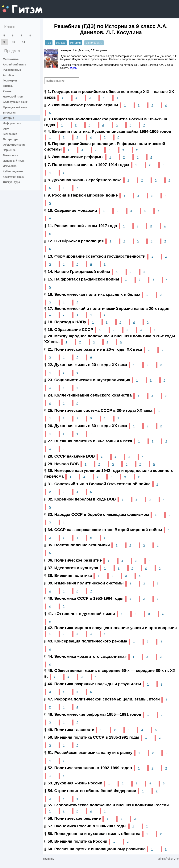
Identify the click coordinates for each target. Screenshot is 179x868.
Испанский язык (14, 161)
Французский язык (15, 107)
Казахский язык (13, 177)
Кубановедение (13, 171)
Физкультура (11, 182)
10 (14, 42)
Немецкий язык (13, 97)
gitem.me (12, 7)
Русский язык (12, 70)
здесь (73, 68)
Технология (10, 155)
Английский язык (14, 64)
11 (24, 42)
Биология (9, 113)
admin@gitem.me (168, 859)
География (10, 134)
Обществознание (14, 145)
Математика (11, 59)
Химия (7, 91)
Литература (11, 139)
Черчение (9, 150)
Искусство (10, 166)
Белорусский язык (15, 102)
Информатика (12, 123)
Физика (8, 86)
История (8, 118)
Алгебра (8, 75)
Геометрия (10, 81)
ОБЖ (6, 129)
